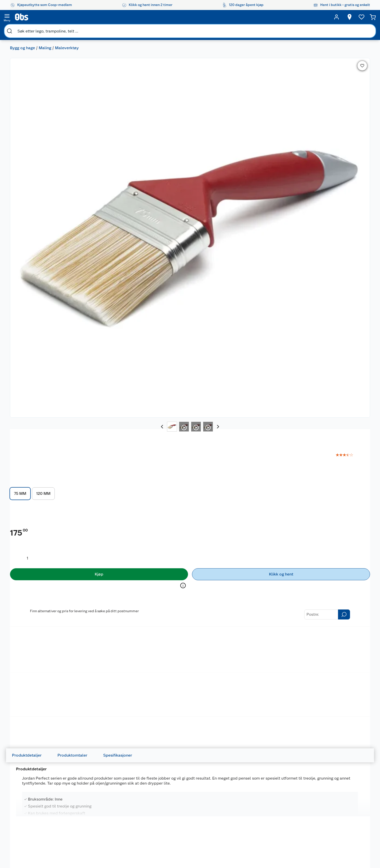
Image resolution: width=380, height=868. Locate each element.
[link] (351, 57)
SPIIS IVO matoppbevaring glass (258, 538)
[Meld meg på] (342, 805)
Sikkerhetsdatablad (38, 840)
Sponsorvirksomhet (38, 859)
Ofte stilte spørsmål (87, 820)
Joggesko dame (230, 844)
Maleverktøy (67, 29)
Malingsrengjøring (109, 226)
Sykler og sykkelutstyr (235, 812)
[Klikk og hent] (333, 188)
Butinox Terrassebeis (35, 535)
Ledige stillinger (35, 827)
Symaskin (225, 838)
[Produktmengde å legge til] (234, 172)
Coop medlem (131, 801)
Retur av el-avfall (133, 808)
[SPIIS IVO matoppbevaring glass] (263, 539)
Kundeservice (82, 795)
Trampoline (226, 795)
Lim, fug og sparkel (153, 226)
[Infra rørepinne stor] (190, 539)
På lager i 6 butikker (107, 603)
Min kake (127, 840)
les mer (298, 74)
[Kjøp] (254, 188)
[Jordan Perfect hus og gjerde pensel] (263, 692)
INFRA (164, 529)
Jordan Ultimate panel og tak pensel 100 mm (188, 698)
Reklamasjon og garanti (89, 814)
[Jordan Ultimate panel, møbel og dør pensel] (44, 692)
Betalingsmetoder (249, 295)
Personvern (80, 859)
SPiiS (236, 529)
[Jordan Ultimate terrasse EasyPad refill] (336, 539)
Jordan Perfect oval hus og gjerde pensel (113, 698)
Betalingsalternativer (88, 827)
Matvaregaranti (132, 820)
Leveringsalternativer (88, 833)
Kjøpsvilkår (80, 852)
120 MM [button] (250, 101)
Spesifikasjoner (122, 340)
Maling (45, 29)
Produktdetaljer (31, 340)
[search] (61, 17)
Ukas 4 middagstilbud (186, 825)
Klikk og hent (130, 814)
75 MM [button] (227, 101)
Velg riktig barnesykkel (187, 812)
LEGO (222, 818)
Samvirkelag (32, 846)
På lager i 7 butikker (345, 204)
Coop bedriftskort (134, 833)
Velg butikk (333, 198)
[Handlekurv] (353, 17)
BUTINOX (20, 529)
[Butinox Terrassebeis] (44, 539)
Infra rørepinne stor (179, 535)
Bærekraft (30, 833)
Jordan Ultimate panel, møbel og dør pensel (43, 698)
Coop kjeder (32, 820)
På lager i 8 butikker (325, 603)
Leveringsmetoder (317, 295)
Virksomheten (33, 852)
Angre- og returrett (86, 808)
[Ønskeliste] (319, 17)
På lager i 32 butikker (254, 603)
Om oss (28, 795)
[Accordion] (190, 444)
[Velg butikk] (281, 17)
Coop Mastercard (133, 827)
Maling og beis (27, 238)
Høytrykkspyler (230, 825)
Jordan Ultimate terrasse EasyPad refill (330, 538)
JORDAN (225, 46)
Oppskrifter (178, 818)
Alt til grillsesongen (184, 806)
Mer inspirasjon (181, 831)
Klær (221, 831)
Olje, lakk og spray (31, 226)
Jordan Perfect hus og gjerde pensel (261, 698)
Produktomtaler (76, 340)
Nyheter (28, 801)
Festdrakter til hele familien (184, 797)
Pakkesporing (82, 840)
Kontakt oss (80, 801)
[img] (44, 546)
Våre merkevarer (35, 814)
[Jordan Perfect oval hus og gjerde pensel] (117, 692)
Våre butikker (33, 808)
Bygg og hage (22, 29)
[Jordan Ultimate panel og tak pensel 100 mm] (190, 692)
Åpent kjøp (128, 795)
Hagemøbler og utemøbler (230, 804)
